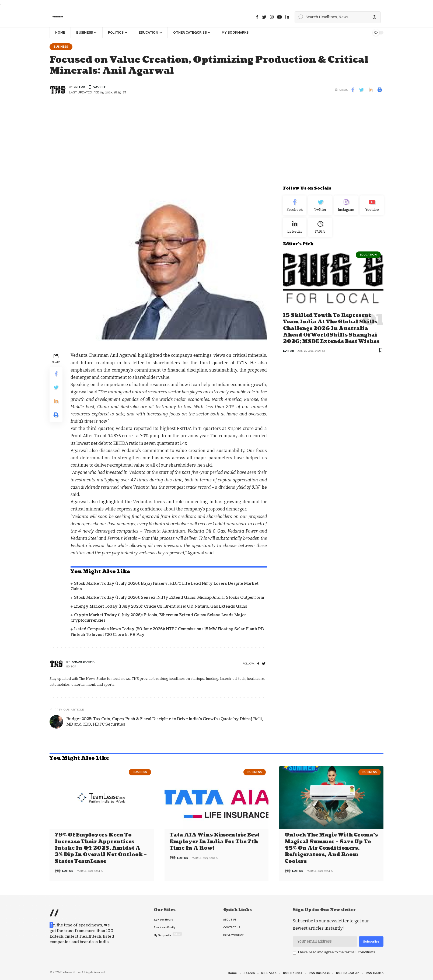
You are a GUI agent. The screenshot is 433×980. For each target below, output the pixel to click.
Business (62, 47)
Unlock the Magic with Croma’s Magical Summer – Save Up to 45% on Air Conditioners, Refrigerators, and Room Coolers (331, 848)
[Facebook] (257, 17)
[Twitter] (264, 17)
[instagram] (272, 17)
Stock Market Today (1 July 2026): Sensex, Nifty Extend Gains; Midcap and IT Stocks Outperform (169, 598)
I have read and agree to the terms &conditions (336, 952)
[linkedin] (287, 17)
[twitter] (264, 664)
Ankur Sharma (83, 662)
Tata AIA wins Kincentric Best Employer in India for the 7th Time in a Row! (215, 842)
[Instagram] (346, 207)
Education (368, 258)
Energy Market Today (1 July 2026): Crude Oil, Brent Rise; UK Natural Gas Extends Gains (161, 607)
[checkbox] (294, 953)
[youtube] (280, 17)
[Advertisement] (216, 144)
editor (79, 87)
